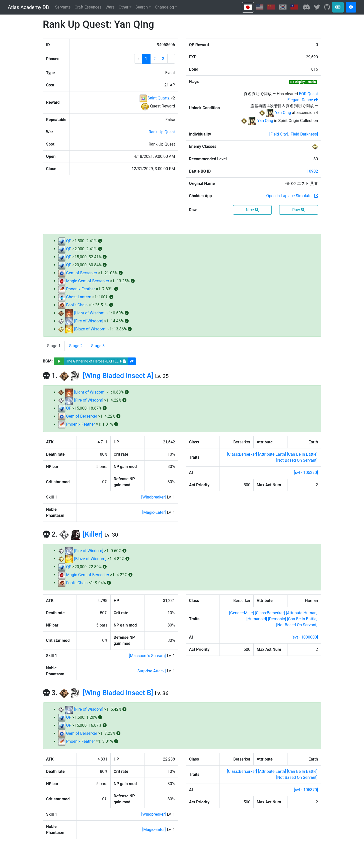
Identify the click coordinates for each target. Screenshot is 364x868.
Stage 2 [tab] (76, 346)
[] (278, 134)
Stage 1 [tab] (54, 346)
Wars (110, 7)
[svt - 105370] (306, 473)
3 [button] (163, 59)
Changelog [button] (164, 7)
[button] (171, 59)
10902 (312, 171)
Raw (299, 210)
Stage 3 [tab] (98, 346)
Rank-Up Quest (162, 132)
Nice (252, 210)
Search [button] (142, 7)
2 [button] (155, 59)
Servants (63, 7)
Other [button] (124, 7)
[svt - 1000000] (305, 637)
